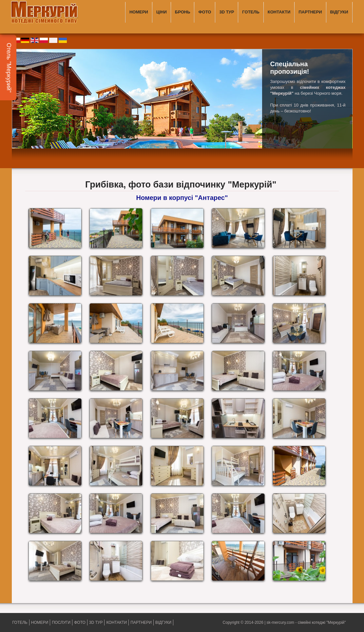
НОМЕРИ (139, 12)
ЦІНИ (162, 12)
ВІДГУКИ (339, 12)
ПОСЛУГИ (61, 622)
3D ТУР (227, 12)
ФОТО (205, 12)
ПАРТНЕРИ (310, 12)
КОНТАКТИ (279, 12)
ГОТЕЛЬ (251, 12)
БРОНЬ (183, 12)
